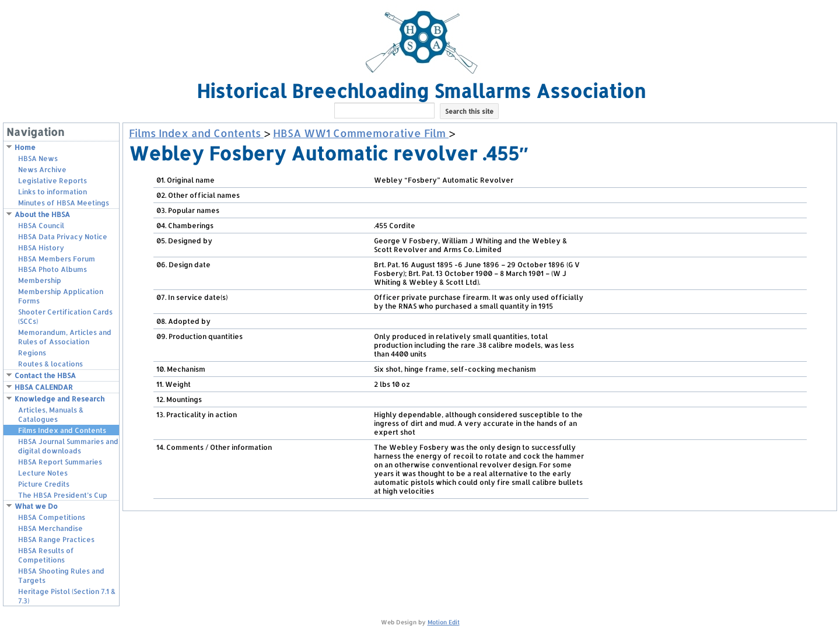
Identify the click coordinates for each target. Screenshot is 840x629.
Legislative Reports (52, 181)
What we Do (36, 506)
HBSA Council (41, 226)
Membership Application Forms (61, 296)
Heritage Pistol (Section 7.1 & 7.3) (67, 596)
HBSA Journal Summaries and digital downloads (68, 446)
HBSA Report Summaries (60, 462)
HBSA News (38, 158)
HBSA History (41, 248)
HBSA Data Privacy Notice (63, 237)
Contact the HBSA (45, 375)
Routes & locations (50, 364)
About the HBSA (42, 214)
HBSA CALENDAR (44, 387)
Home (25, 147)
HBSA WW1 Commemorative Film (361, 133)
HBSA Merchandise (50, 528)
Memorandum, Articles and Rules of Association (65, 337)
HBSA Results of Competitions (46, 555)
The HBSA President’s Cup (63, 495)
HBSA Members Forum (57, 259)
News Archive (42, 170)
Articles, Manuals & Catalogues (51, 415)
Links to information (52, 192)
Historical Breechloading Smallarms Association (421, 91)
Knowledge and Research (60, 399)
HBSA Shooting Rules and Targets (61, 576)
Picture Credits (44, 484)
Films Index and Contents (62, 430)
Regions (32, 353)
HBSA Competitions (52, 517)
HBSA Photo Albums (52, 269)
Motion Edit (444, 622)
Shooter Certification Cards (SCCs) (65, 317)
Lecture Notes (43, 473)
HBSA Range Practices (56, 539)
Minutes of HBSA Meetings (64, 203)
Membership (40, 280)
